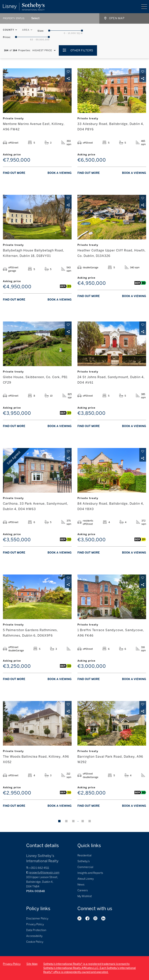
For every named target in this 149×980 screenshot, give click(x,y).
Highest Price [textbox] (42, 50)
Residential (84, 856)
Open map (117, 18)
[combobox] (36, 18)
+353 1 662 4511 (39, 868)
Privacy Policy (35, 924)
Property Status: (14, 18)
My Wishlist (85, 896)
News (81, 885)
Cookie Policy (35, 942)
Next (90, 821)
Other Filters (82, 51)
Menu (144, 7)
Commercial (85, 867)
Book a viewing (60, 173)
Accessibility (34, 936)
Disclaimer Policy (37, 919)
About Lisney (86, 879)
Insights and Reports (90, 873)
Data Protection (36, 930)
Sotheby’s (84, 861)
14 (83, 821)
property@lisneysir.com (44, 873)
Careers (83, 890)
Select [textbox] (35, 18)
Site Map (32, 964)
